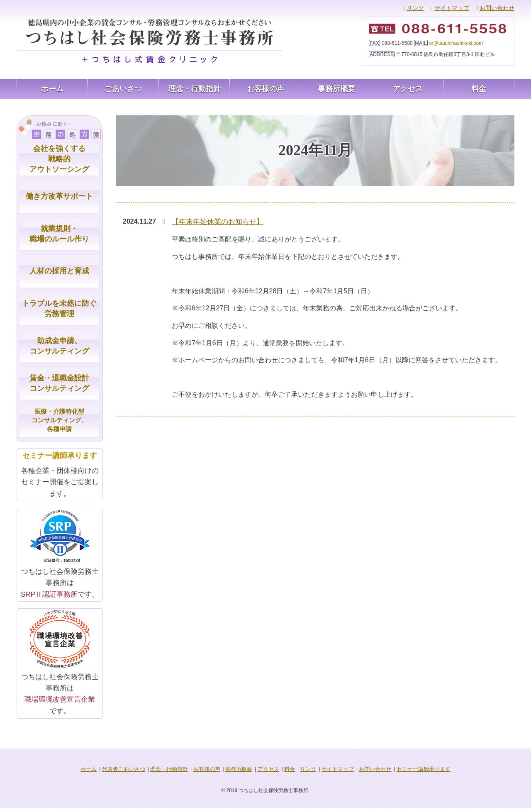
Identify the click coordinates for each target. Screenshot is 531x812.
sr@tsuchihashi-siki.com (456, 43)
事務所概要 (336, 89)
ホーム (52, 89)
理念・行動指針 (195, 89)
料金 (479, 89)
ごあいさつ (123, 89)
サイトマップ (452, 8)
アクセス (408, 89)
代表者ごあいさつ (133, 773)
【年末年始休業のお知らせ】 (215, 221)
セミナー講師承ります (413, 773)
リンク (415, 8)
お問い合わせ (497, 8)
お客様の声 (265, 89)
